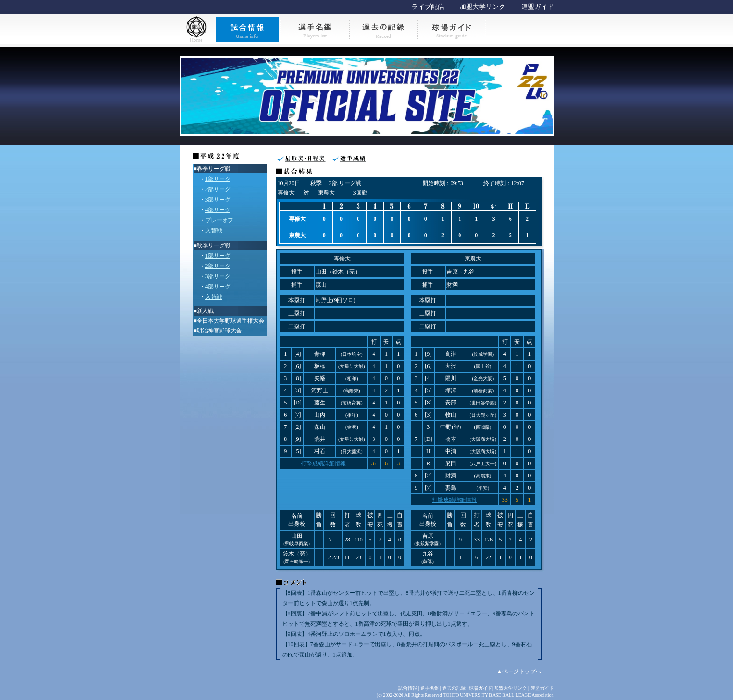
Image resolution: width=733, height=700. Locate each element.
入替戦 (214, 231)
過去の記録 (454, 688)
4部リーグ (218, 210)
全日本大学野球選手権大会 (230, 321)
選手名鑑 (430, 688)
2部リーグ (218, 189)
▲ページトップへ (519, 671)
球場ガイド (481, 688)
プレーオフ (219, 220)
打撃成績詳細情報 (323, 463)
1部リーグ (218, 179)
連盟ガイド (538, 7)
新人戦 (205, 311)
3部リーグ (218, 200)
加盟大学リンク (482, 7)
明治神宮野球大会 (219, 331)
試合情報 (408, 688)
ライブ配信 (428, 7)
